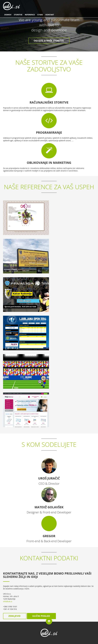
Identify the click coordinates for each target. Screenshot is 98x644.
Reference (30, 15)
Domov (8, 15)
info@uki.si (8, 601)
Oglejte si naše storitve (49, 41)
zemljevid (15, 616)
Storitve (18, 15)
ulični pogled (41, 616)
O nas (40, 15)
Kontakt (50, 15)
